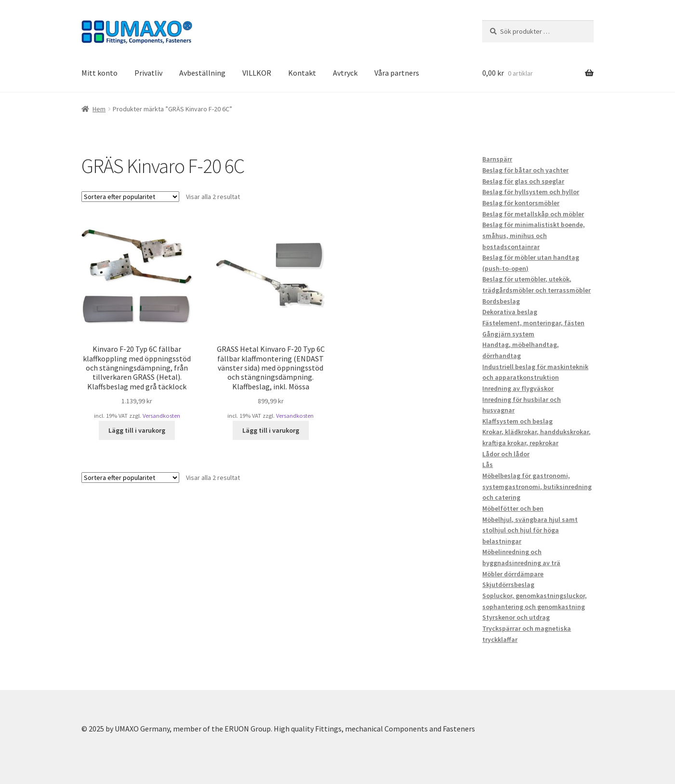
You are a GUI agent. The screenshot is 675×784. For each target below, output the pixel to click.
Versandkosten (161, 416)
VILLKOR (257, 73)
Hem (99, 109)
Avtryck (345, 73)
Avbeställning (202, 73)
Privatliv (148, 73)
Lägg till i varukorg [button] (137, 430)
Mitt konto (99, 73)
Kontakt (302, 73)
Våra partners (397, 73)
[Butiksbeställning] (130, 197)
